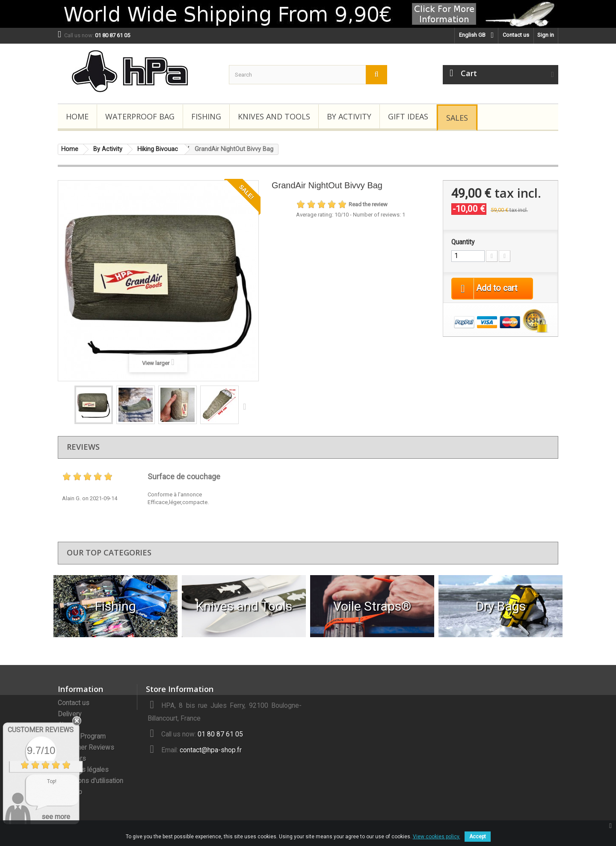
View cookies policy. (437, 837)
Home (77, 116)
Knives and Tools (274, 116)
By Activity (349, 116)
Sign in (546, 35)
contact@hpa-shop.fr (211, 750)
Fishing (206, 116)
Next (246, 406)
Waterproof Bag (140, 116)
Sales (457, 118)
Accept (478, 837)
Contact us (516, 35)
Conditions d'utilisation (90, 781)
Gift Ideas (408, 116)
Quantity (463, 242)
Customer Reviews (86, 748)
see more (56, 817)
